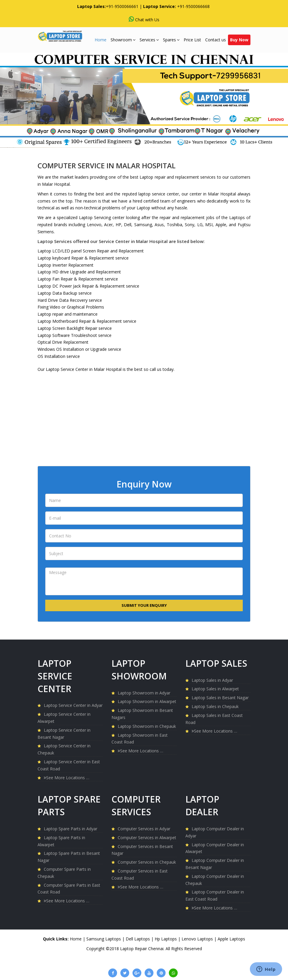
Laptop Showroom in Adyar (144, 693)
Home (101, 40)
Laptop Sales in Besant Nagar (220, 698)
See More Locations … (67, 778)
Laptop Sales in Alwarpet (215, 689)
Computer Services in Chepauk (147, 862)
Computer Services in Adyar (144, 829)
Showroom (123, 40)
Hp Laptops (166, 939)
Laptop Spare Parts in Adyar (71, 829)
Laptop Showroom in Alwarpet (147, 701)
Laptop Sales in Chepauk (215, 706)
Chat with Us (144, 19)
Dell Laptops (138, 939)
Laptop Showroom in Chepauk (147, 726)
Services (149, 40)
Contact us (216, 40)
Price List (192, 40)
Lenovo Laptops (198, 939)
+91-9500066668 (193, 6)
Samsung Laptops (104, 939)
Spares (171, 40)
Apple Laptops (231, 939)
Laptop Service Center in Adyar (73, 705)
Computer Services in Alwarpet (147, 838)
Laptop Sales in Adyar (212, 680)
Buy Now (239, 40)
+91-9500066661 (122, 6)
